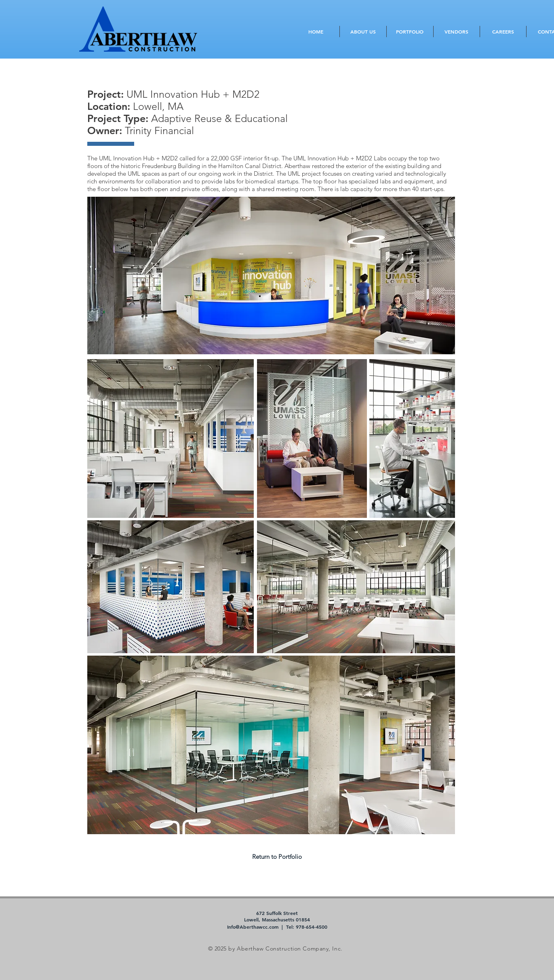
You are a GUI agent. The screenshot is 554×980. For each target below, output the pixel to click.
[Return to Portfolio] (277, 856)
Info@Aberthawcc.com (253, 927)
